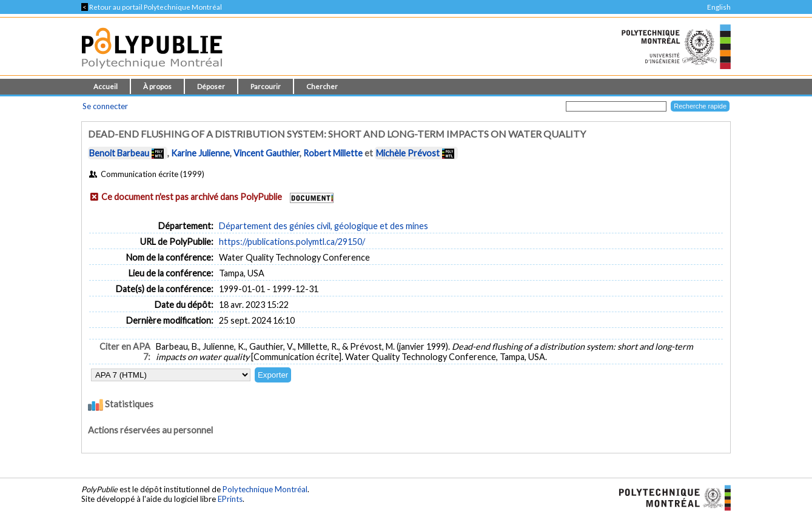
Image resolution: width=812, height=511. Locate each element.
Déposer (211, 86)
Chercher (322, 86)
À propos (157, 86)
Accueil (106, 86)
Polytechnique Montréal (265, 489)
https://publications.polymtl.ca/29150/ (292, 242)
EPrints (230, 499)
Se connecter (105, 106)
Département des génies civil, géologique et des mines (324, 226)
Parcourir (266, 86)
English (719, 7)
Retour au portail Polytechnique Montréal (152, 7)
